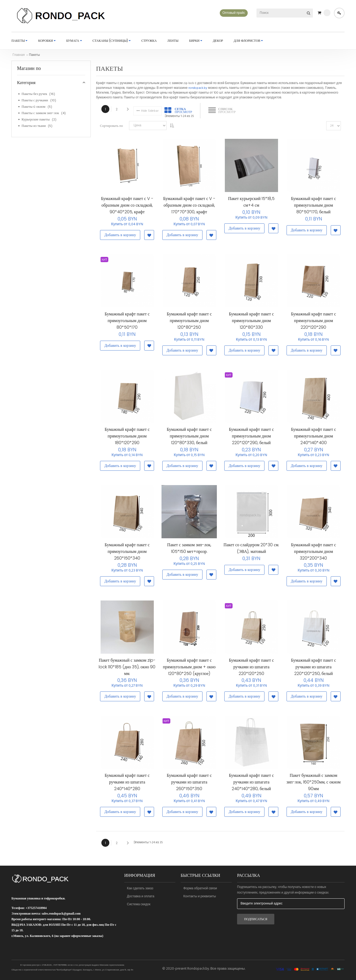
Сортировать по (111, 129)
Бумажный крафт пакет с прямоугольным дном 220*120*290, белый (251, 439)
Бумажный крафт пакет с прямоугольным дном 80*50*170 (127, 324)
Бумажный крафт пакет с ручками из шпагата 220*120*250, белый (314, 670)
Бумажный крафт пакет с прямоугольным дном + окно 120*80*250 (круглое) (189, 670)
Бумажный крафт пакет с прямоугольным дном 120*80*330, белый (189, 439)
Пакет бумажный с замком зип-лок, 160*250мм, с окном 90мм (313, 785)
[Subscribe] (256, 919)
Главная (19, 58)
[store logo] (59, 17)
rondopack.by (198, 91)
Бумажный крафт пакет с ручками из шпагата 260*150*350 (189, 785)
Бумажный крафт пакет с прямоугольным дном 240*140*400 (314, 439)
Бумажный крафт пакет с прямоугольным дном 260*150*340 (127, 554)
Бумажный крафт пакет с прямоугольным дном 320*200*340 (314, 554)
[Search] (308, 13)
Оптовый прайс (234, 13)
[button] (149, 238)
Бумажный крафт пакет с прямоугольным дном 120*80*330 (251, 324)
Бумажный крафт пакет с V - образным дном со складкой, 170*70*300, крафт (189, 208)
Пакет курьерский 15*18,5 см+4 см (251, 205)
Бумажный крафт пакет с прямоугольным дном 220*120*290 (314, 324)
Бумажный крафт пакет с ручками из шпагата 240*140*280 (127, 785)
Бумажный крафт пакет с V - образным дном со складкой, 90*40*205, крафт (127, 208)
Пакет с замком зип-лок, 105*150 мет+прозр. (189, 551)
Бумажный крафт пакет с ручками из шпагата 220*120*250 (251, 670)
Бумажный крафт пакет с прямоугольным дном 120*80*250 (189, 324)
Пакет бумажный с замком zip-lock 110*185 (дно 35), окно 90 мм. (127, 670)
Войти (339, 13)
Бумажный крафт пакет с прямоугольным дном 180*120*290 (127, 439)
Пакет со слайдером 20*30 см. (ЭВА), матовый (251, 551)
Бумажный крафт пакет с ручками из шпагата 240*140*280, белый (251, 785)
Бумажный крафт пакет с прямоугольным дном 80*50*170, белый (314, 208)
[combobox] (278, 13)
